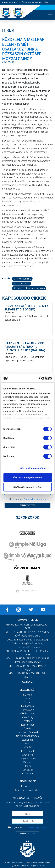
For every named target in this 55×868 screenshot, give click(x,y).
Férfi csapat (28, 751)
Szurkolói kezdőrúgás (27, 736)
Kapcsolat (28, 774)
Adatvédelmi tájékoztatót (35, 499)
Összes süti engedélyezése (27, 477)
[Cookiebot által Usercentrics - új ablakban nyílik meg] (39, 378)
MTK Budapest (27, 713)
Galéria (27, 728)
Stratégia (28, 721)
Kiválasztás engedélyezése (28, 487)
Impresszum (28, 786)
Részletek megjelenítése (33, 468)
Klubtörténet (28, 725)
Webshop (27, 762)
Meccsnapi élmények (27, 732)
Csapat (28, 702)
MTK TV (27, 747)
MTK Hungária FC (22, 279)
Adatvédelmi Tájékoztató (28, 790)
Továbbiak (28, 682)
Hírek (27, 699)
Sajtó (27, 744)
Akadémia (27, 755)
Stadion (28, 766)
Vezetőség (28, 717)
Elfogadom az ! (29, 499)
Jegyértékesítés (27, 759)
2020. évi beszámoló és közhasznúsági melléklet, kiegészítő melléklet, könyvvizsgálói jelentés (28, 643)
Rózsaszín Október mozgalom (29, 288)
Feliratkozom (27, 505)
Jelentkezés (27, 710)
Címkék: (7, 279)
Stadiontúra (27, 740)
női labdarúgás (22, 284)
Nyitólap (28, 695)
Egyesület (28, 770)
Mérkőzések (28, 706)
